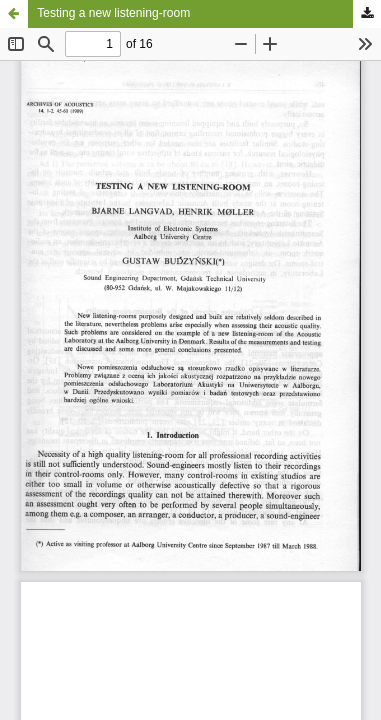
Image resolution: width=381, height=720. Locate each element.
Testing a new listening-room (113, 13)
